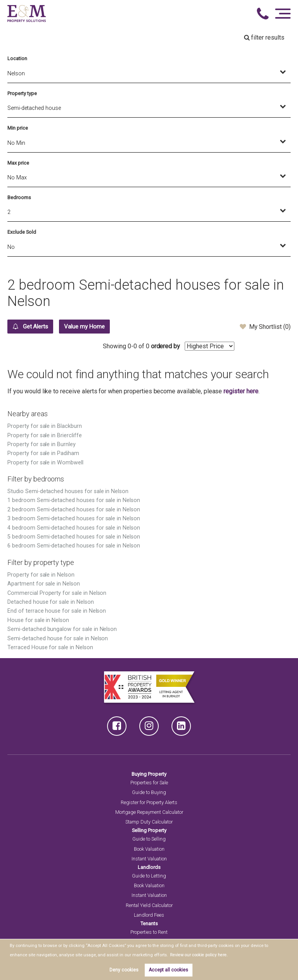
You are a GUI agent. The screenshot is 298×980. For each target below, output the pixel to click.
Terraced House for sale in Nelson (50, 648)
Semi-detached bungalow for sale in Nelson (62, 630)
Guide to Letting (149, 876)
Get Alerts (32, 327)
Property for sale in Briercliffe (44, 436)
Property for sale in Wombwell (45, 463)
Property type (22, 93)
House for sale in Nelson (38, 621)
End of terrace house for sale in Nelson (57, 611)
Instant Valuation (149, 859)
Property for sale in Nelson (41, 575)
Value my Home (91, 327)
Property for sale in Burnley (42, 445)
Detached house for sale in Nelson (50, 602)
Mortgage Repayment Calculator (149, 812)
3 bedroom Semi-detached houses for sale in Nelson (74, 519)
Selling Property (149, 831)
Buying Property (149, 774)
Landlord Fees (149, 915)
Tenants (149, 924)
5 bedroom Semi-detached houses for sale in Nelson (74, 537)
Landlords (149, 868)
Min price (18, 128)
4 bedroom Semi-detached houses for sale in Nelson (74, 528)
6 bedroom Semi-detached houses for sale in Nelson (74, 546)
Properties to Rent (149, 932)
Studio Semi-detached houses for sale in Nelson (68, 492)
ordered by (222, 347)
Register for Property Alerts (149, 803)
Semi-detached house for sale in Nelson (58, 639)
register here (241, 392)
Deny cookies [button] (124, 970)
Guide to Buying (149, 793)
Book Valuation (149, 849)
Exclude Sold (22, 232)
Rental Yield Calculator (149, 906)
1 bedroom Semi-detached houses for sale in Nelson (74, 501)
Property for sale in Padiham (43, 454)
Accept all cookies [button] (168, 970)
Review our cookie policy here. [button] (199, 955)
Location (17, 58)
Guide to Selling (149, 839)
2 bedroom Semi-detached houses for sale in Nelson (74, 510)
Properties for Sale (149, 783)
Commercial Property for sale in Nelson (57, 593)
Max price (18, 163)
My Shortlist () (265, 327)
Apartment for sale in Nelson (44, 584)
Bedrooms (19, 197)
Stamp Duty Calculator (149, 822)
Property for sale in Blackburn (45, 427)
